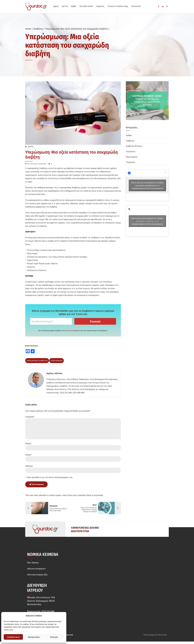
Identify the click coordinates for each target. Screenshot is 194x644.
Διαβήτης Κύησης (134, 146)
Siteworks (162, 635)
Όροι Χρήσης (33, 562)
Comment (30, 417)
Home (28, 29)
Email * (29, 455)
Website (29, 466)
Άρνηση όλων (34, 637)
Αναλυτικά (8, 630)
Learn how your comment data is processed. (83, 495)
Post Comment (38, 484)
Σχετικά (65, 6)
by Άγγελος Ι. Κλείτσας (37, 164)
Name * (29, 443)
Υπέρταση (130, 162)
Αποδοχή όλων (13, 637)
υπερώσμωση (57, 361)
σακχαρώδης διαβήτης (37, 361)
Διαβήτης (38, 29)
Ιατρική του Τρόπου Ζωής (118, 6)
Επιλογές (54, 637)
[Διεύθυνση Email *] (51, 321)
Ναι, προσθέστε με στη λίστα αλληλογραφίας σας (49, 477)
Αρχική (56, 6)
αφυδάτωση (96, 219)
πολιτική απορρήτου (73, 330)
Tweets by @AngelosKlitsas (147, 221)
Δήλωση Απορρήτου (36, 568)
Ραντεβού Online (86, 6)
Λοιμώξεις (131, 151)
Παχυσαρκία (132, 157)
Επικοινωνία (136, 6)
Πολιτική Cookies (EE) (37, 575)
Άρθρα (74, 6)
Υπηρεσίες (100, 6)
